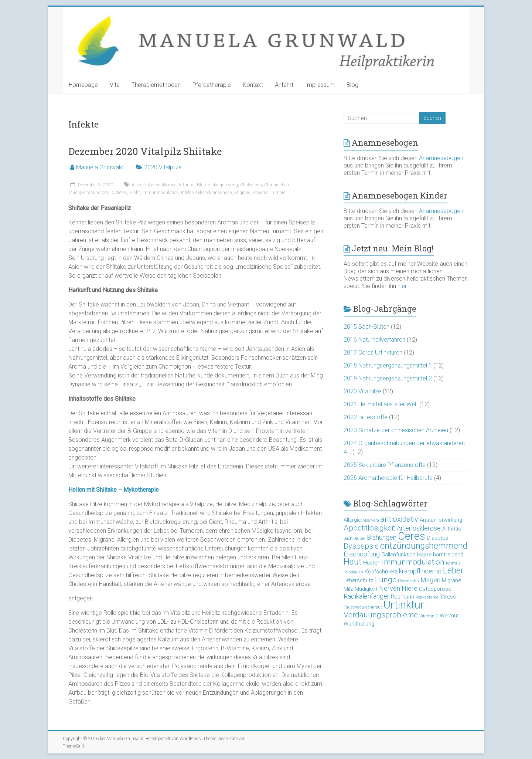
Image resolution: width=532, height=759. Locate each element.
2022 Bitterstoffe (366, 417)
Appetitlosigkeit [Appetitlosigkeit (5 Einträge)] (369, 528)
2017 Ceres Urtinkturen (373, 353)
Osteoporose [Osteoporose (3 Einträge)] (435, 589)
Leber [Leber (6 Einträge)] (453, 571)
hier (402, 286)
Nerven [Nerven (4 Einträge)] (390, 588)
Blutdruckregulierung (217, 185)
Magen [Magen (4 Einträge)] (430, 580)
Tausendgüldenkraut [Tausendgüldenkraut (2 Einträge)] (363, 607)
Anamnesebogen (441, 158)
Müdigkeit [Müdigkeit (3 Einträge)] (366, 589)
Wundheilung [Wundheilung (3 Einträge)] (359, 624)
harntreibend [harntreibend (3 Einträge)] (448, 555)
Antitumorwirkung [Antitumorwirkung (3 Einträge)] (441, 520)
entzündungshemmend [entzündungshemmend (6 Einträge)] (424, 546)
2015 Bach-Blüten (366, 327)
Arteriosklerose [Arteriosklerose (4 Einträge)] (419, 528)
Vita (115, 85)
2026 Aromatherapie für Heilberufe (388, 478)
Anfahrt (284, 85)
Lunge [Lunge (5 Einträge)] (386, 580)
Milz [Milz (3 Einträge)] (348, 589)
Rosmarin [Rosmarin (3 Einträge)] (403, 597)
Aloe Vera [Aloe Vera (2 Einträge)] (371, 520)
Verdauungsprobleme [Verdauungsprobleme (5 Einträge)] (381, 615)
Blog (352, 85)
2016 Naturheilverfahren (374, 340)
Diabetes (119, 193)
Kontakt (253, 85)
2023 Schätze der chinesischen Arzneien (396, 430)
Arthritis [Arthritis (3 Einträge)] (452, 529)
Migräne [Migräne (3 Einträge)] (451, 580)
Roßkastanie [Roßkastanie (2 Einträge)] (427, 597)
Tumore (278, 193)
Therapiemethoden (156, 85)
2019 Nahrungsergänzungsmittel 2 (388, 378)
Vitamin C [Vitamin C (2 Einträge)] (429, 616)
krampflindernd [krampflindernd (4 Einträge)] (420, 571)
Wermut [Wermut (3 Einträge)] (449, 616)
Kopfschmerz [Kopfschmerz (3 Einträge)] (381, 572)
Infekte (187, 193)
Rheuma (260, 193)
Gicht (135, 193)
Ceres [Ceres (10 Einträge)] (412, 536)
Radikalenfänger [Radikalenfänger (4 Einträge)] (366, 596)
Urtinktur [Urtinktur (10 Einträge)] (404, 605)
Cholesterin (251, 185)
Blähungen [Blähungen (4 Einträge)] (382, 537)
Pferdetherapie (212, 85)
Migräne (242, 193)
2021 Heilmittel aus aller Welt (381, 404)
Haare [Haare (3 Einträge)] (424, 555)
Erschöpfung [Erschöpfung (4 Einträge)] (362, 554)
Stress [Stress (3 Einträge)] (448, 597)
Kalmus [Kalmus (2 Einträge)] (453, 563)
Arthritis (187, 185)
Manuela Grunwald (100, 167)
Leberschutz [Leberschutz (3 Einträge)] (359, 580)
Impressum (320, 85)
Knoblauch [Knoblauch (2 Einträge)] (353, 572)
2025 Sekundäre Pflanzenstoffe (385, 465)
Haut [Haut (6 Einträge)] (353, 562)
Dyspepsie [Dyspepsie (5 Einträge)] (361, 546)
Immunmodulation (161, 193)
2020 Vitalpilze (163, 167)
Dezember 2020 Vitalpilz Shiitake (145, 151)
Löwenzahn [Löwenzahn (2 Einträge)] (408, 581)
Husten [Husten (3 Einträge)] (372, 563)
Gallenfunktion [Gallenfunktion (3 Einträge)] (398, 555)
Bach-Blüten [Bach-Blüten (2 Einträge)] (354, 538)
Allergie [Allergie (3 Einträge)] (352, 520)
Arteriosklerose (162, 185)
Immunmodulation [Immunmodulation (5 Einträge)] (413, 562)
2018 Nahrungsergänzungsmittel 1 (388, 365)
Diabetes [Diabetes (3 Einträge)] (437, 538)
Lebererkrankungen (214, 193)
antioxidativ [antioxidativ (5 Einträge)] (399, 519)
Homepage (83, 85)
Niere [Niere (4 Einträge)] (410, 588)
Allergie (139, 185)
